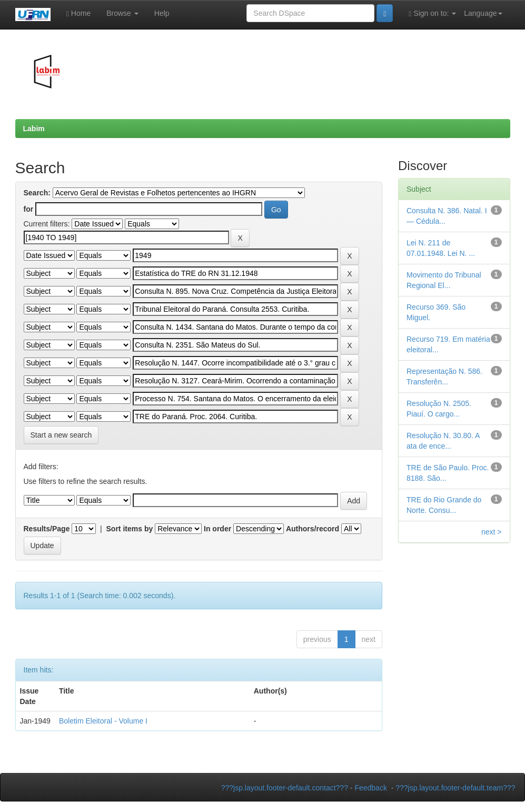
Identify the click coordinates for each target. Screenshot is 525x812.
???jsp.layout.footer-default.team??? (455, 788)
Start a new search (61, 435)
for (29, 209)
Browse (122, 13)
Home (78, 13)
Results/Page (47, 529)
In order (217, 529)
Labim (34, 128)
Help (162, 13)
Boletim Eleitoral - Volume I (103, 721)
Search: (37, 193)
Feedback (370, 788)
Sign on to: (432, 13)
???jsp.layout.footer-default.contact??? (285, 788)
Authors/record (313, 529)
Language (483, 13)
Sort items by (130, 529)
